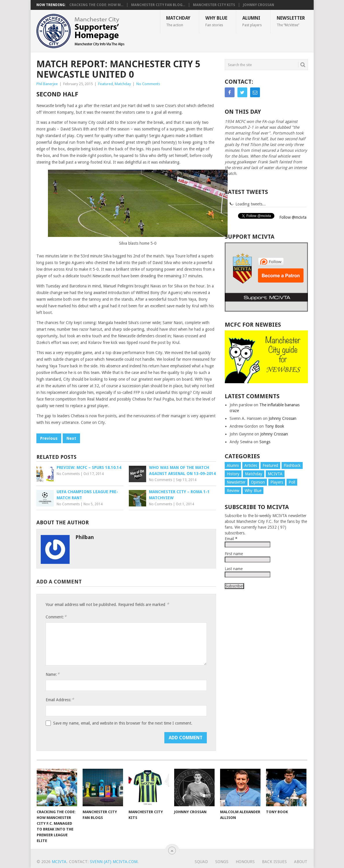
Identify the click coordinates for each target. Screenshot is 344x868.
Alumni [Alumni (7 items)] (233, 465)
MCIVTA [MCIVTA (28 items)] (275, 474)
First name (234, 554)
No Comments (148, 84)
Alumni (252, 21)
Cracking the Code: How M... (96, 5)
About (301, 862)
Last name (234, 569)
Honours (245, 862)
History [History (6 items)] (233, 474)
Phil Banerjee (47, 84)
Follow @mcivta (293, 217)
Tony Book (275, 426)
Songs (265, 442)
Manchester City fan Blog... (158, 5)
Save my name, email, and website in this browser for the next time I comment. (123, 723)
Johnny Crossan (259, 5)
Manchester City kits (214, 5)
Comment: (56, 617)
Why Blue (216, 21)
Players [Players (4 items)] (277, 482)
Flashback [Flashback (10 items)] (292, 465)
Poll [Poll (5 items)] (292, 482)
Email (231, 539)
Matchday (178, 21)
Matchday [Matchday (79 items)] (254, 474)
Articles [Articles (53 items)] (251, 465)
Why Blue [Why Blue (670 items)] (253, 491)
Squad (201, 862)
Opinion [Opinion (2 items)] (258, 482)
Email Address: (60, 700)
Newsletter (291, 21)
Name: (53, 674)
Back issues (274, 862)
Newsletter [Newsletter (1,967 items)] (236, 482)
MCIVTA (59, 862)
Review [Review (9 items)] (233, 491)
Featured (106, 84)
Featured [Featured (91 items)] (270, 465)
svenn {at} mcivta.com (114, 862)
